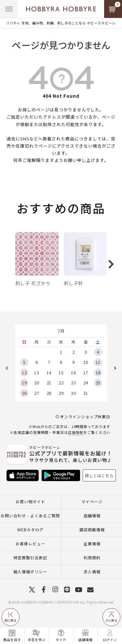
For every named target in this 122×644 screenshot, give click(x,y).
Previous (9, 384)
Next (113, 384)
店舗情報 (76, 448)
